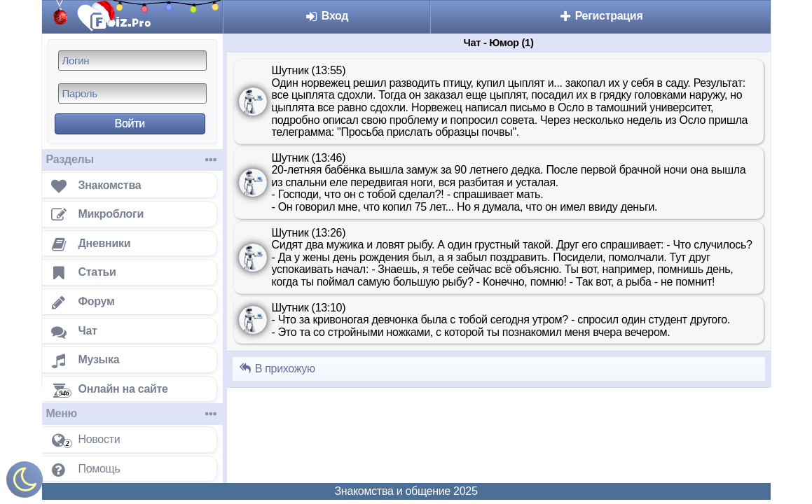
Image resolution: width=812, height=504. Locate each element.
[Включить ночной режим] (25, 483)
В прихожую (277, 369)
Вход (327, 16)
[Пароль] (132, 93)
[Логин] (132, 61)
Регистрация (601, 16)
